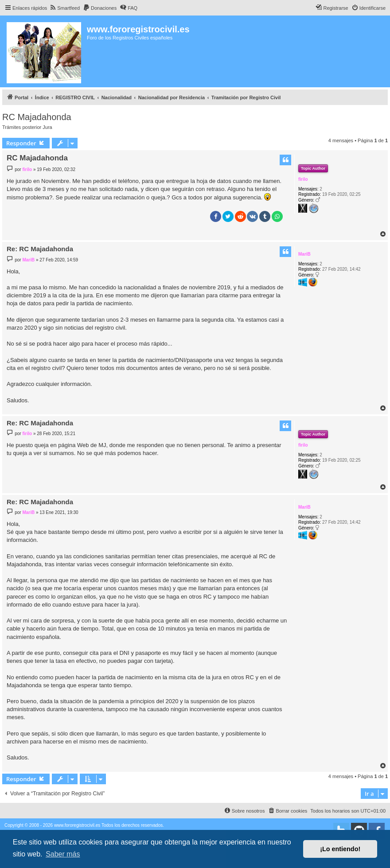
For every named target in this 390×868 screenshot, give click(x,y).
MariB (304, 254)
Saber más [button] (63, 854)
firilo (303, 179)
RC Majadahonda (37, 117)
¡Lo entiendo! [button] (340, 849)
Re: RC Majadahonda (40, 249)
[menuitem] (64, 8)
